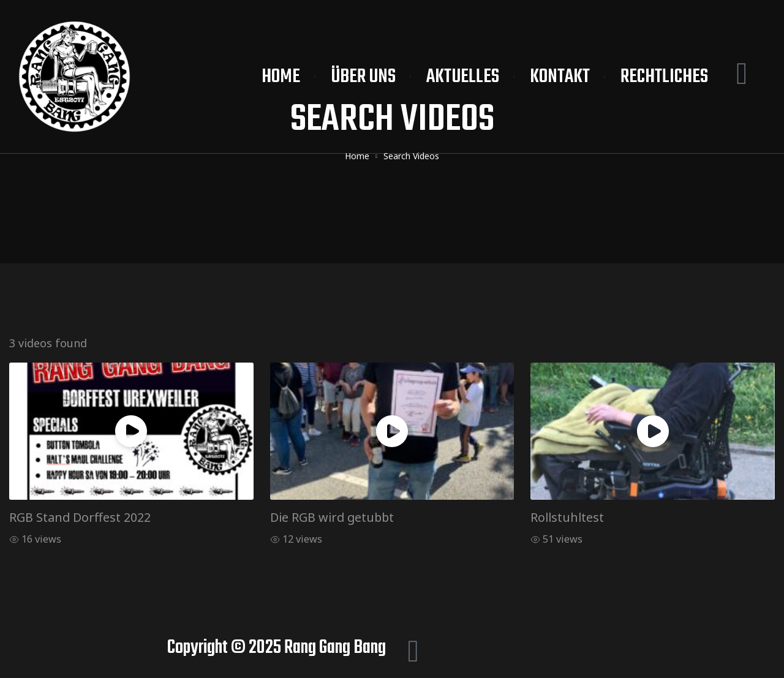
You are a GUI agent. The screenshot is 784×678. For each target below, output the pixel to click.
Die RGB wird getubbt (332, 517)
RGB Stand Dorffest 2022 (80, 517)
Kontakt (560, 77)
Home (281, 77)
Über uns (363, 77)
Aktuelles (463, 77)
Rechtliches (664, 77)
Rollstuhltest (567, 517)
